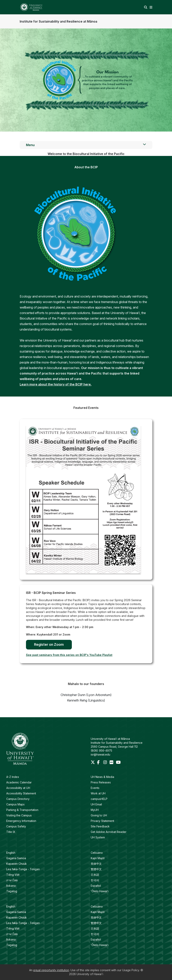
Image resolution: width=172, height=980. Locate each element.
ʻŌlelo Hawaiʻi (100, 891)
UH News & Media (102, 777)
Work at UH (98, 793)
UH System (98, 837)
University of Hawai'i (90, 974)
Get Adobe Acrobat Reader (109, 832)
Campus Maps (15, 804)
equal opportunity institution (51, 970)
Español (96, 886)
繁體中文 (96, 869)
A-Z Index (13, 777)
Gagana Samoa (16, 858)
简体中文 (96, 864)
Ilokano (11, 886)
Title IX (11, 832)
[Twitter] (93, 763)
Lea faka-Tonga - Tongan (23, 869)
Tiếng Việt (13, 875)
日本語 (95, 875)
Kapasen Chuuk (17, 864)
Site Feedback (100, 826)
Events (95, 788)
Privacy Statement (102, 821)
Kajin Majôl (98, 858)
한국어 (95, 880)
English (11, 853)
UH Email (96, 804)
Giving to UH (99, 815)
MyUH (95, 810)
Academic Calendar (19, 782)
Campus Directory (18, 799)
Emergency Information (21, 821)
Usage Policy (131, 970)
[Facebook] (99, 763)
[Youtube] (118, 763)
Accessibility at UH (18, 788)
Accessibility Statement (21, 793)
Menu (86, 145)
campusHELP (99, 799)
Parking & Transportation (22, 810)
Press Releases (101, 782)
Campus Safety (16, 826)
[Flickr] (112, 763)
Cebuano (97, 853)
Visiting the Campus (19, 815)
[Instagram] (106, 763)
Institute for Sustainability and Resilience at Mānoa (58, 21)
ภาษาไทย (12, 880)
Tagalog (12, 891)
